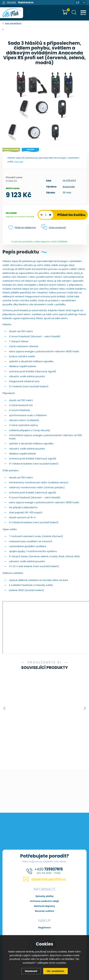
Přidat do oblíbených (22, 228)
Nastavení (30, 971)
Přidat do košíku (71, 215)
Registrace (44, 927)
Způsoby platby (45, 895)
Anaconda (69, 187)
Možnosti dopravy (45, 905)
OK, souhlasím (56, 971)
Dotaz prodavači (58, 227)
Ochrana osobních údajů (45, 900)
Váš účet (11, 2)
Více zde (19, 162)
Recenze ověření (44, 910)
